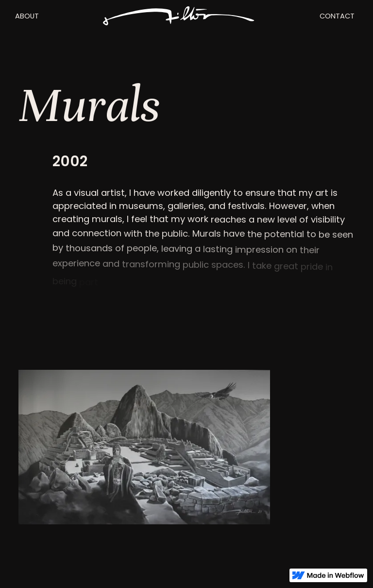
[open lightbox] (144, 447)
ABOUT (27, 16)
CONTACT (337, 16)
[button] (27, 16)
